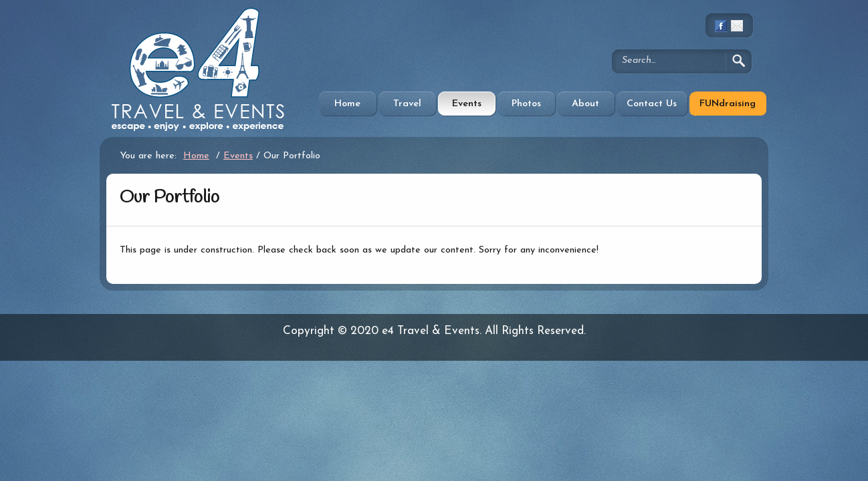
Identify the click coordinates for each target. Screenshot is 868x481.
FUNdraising (728, 104)
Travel (407, 104)
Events (467, 104)
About (585, 104)
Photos (526, 104)
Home (347, 104)
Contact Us (652, 104)
